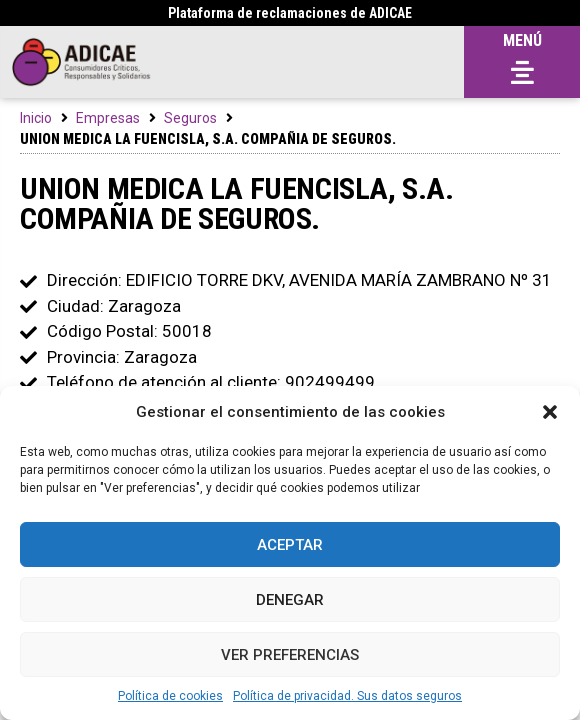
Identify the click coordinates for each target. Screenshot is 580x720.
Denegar (290, 600)
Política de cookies (170, 696)
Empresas (108, 118)
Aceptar (290, 545)
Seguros (190, 118)
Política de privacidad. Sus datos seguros (347, 696)
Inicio (36, 118)
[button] (550, 412)
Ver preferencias (290, 655)
